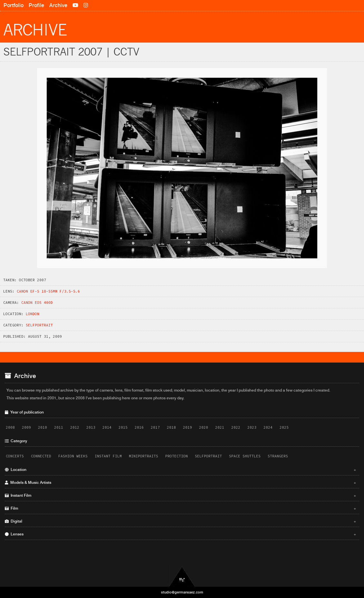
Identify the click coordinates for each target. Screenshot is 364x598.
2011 (59, 427)
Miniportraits (144, 456)
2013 (91, 427)
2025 (284, 427)
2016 (139, 427)
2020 (204, 427)
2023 (252, 427)
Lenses (180, 534)
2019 (187, 427)
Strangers (278, 456)
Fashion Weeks (73, 456)
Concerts (15, 456)
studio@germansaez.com (182, 592)
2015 (123, 427)
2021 (220, 427)
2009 (26, 427)
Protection (177, 456)
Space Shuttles (245, 456)
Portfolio (14, 5)
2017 (155, 427)
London (33, 314)
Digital (180, 521)
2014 (107, 427)
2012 (75, 427)
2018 (171, 427)
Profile (36, 5)
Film (180, 508)
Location (180, 470)
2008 (10, 427)
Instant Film (108, 456)
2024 (268, 427)
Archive (58, 5)
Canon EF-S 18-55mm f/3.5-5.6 (48, 291)
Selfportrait (39, 325)
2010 (43, 427)
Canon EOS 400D (37, 303)
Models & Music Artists (180, 483)
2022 (236, 427)
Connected (41, 456)
